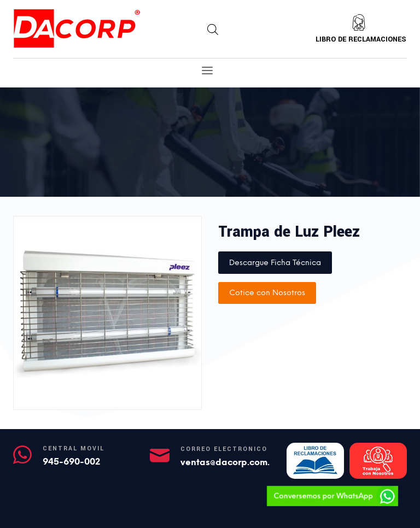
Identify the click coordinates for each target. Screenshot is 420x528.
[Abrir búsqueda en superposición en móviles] (213, 30)
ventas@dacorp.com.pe (231, 462)
